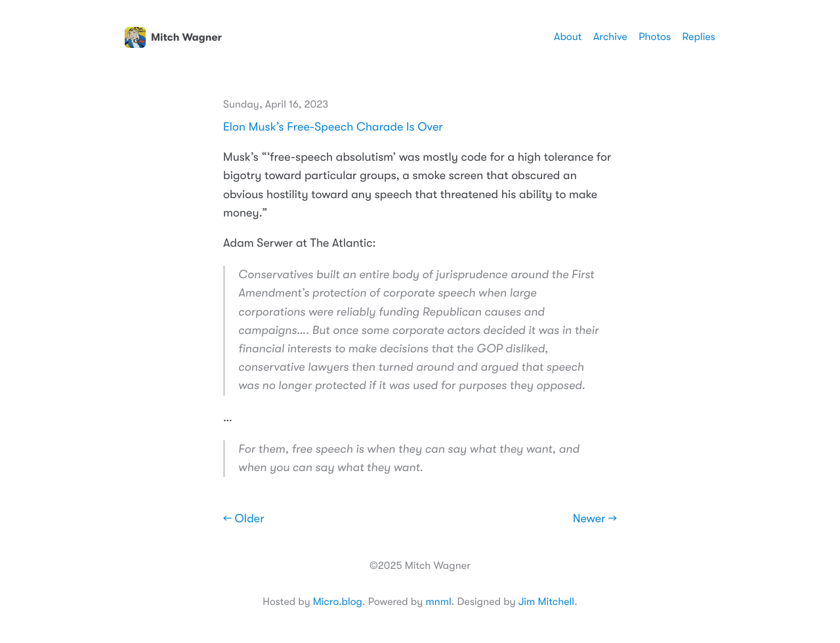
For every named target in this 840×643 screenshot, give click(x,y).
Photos (655, 37)
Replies (699, 37)
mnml (438, 602)
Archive (610, 37)
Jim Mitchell (546, 602)
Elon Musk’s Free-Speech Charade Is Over (333, 127)
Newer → (595, 519)
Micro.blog (338, 602)
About (568, 37)
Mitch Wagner (173, 37)
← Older (244, 519)
